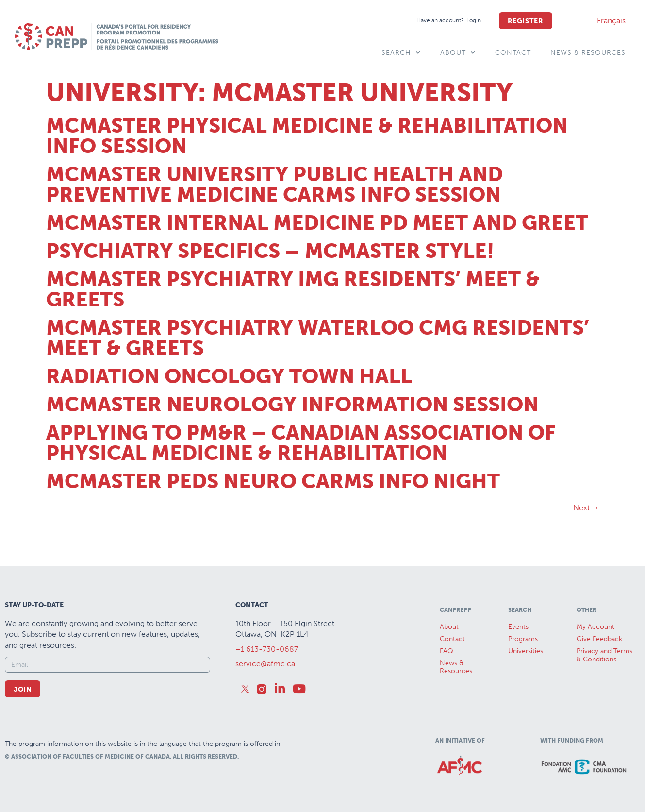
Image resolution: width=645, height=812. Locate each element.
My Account (595, 627)
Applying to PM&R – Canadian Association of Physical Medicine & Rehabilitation (301, 443)
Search (401, 53)
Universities (526, 651)
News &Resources (456, 667)
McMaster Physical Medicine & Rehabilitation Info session (307, 136)
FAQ (447, 651)
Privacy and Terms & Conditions (604, 655)
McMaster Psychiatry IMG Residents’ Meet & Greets (293, 289)
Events (518, 627)
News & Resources (588, 53)
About (458, 53)
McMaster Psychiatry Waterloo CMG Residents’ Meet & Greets (318, 338)
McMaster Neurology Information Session (292, 405)
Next (586, 508)
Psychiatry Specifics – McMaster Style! (270, 251)
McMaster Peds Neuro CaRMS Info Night (273, 481)
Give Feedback (599, 639)
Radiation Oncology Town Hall (229, 376)
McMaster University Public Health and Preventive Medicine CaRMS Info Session (274, 185)
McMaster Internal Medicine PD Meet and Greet (317, 223)
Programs (523, 639)
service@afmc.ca (265, 664)
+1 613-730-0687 (267, 649)
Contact (513, 53)
